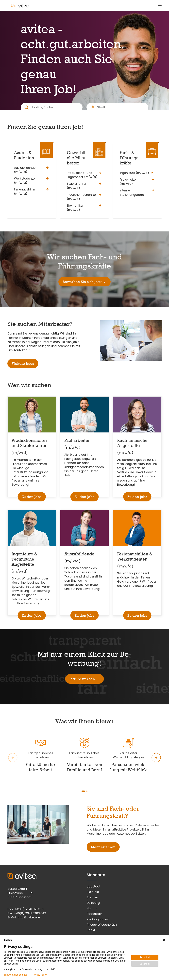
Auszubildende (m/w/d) (32, 170)
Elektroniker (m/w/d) (84, 208)
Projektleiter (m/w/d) (137, 182)
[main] (84, 438)
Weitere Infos (23, 363)
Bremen (92, 897)
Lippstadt (93, 886)
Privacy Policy (40, 975)
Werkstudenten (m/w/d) (32, 181)
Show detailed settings (16, 975)
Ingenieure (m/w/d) (137, 173)
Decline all (145, 964)
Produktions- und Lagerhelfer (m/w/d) (84, 175)
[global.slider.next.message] (156, 758)
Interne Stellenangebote (137, 192)
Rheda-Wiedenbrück (102, 925)
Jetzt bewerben (84, 679)
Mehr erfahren (103, 847)
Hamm (92, 908)
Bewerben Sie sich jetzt (84, 282)
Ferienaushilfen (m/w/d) (32, 191)
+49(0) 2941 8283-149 (30, 913)
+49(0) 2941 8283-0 (29, 909)
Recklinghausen (98, 919)
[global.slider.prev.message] (13, 758)
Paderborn (94, 914)
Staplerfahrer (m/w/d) (84, 186)
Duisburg (93, 903)
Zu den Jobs (32, 497)
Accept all (145, 957)
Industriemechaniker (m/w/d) (84, 197)
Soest (91, 930)
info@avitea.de (29, 917)
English (9, 940)
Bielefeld (93, 892)
